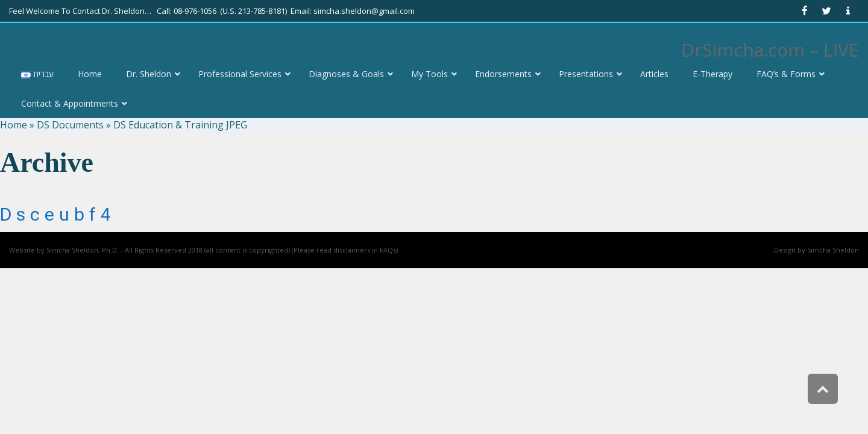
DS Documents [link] (70, 125)
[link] (805, 11)
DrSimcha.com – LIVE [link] (770, 50)
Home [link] (14, 125)
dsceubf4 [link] (58, 214)
